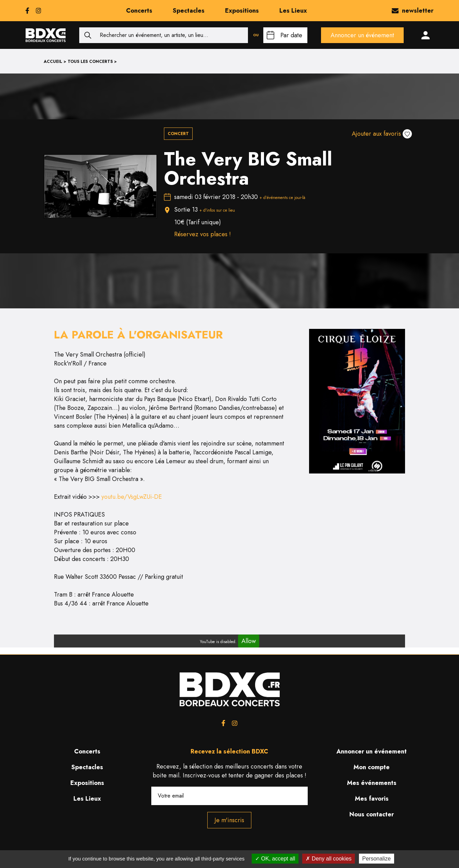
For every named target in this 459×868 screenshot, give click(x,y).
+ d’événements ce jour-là (282, 198)
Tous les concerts (90, 62)
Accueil (53, 62)
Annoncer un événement (362, 35)
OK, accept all (275, 859)
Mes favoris (372, 799)
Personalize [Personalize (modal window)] (377, 859)
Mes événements (372, 783)
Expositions (242, 11)
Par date (291, 35)
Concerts (139, 11)
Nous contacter (372, 814)
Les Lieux (293, 11)
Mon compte (372, 767)
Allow (249, 641)
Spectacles (189, 11)
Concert (178, 134)
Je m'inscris (229, 820)
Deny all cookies (329, 859)
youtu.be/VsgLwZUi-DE (132, 497)
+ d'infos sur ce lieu (217, 210)
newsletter (413, 11)
